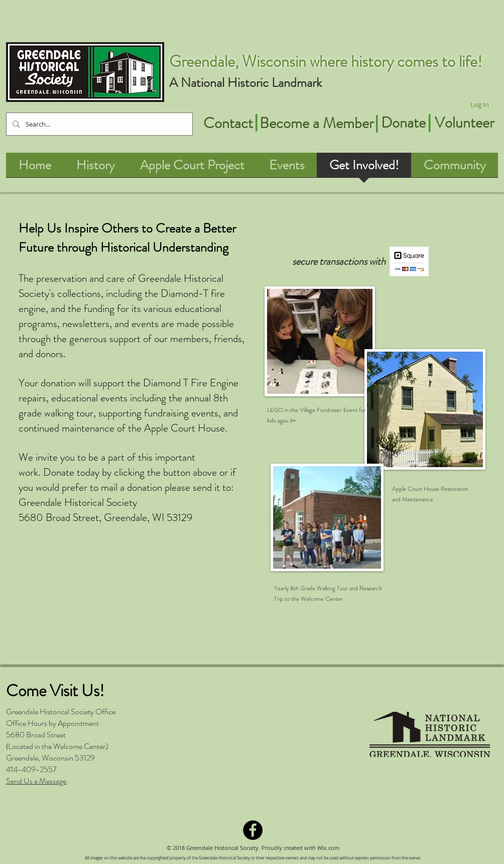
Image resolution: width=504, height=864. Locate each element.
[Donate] (403, 123)
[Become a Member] (317, 123)
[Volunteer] (465, 123)
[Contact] (228, 123)
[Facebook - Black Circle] (253, 830)
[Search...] (98, 124)
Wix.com (328, 848)
